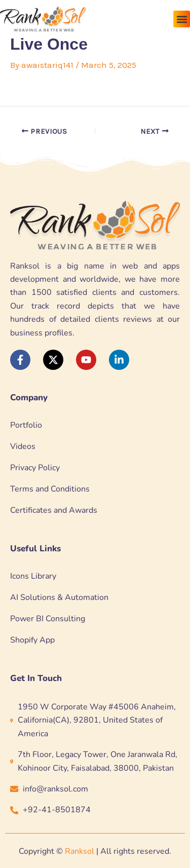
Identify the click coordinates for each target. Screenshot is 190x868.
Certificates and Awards (54, 510)
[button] (182, 19)
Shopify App (32, 640)
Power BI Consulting (48, 619)
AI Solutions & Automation (59, 597)
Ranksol (80, 851)
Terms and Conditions (50, 489)
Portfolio (26, 425)
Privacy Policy (35, 468)
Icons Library (33, 576)
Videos (23, 446)
